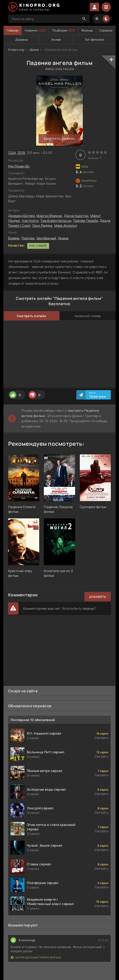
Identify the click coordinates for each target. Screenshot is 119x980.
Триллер (28, 238)
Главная (13, 30)
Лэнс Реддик (42, 225)
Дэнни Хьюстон (76, 216)
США (12, 153)
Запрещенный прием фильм (36, 957)
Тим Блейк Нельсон (56, 221)
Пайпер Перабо (86, 221)
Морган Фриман (49, 216)
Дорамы (22, 39)
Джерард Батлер (21, 216)
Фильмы (87, 30)
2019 (21, 153)
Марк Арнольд (66, 225)
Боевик (14, 238)
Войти (94, 7)
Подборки (64, 30)
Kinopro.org (16, 50)
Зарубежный (46, 238)
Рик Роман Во (19, 166)
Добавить (98, 597)
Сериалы (106, 30)
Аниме (56, 39)
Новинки (35, 30)
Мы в (98, 395)
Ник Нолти (30, 221)
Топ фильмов (94, 39)
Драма (34, 50)
